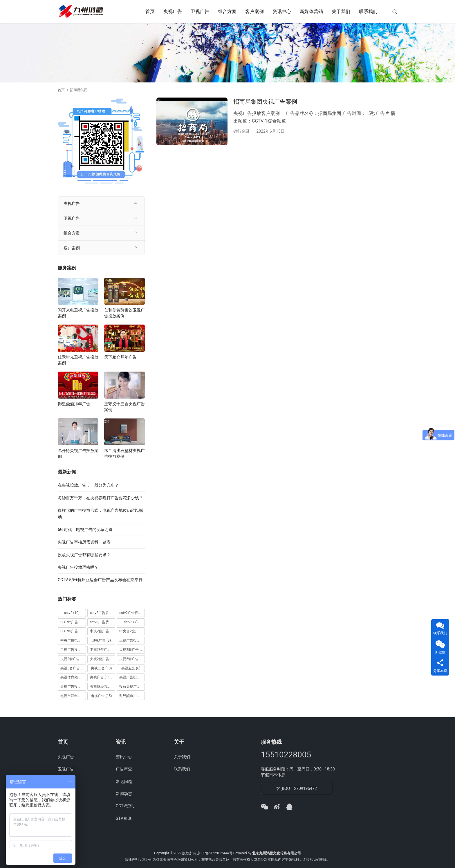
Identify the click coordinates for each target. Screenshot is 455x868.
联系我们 (368, 11)
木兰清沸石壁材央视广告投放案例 (124, 453)
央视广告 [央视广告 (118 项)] (102, 677)
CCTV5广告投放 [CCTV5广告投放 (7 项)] (73, 631)
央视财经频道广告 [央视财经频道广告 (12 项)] (103, 687)
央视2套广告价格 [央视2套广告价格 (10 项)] (73, 659)
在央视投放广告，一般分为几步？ (88, 485)
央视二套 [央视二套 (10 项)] (101, 668)
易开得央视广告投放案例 (78, 453)
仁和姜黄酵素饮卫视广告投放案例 (124, 313)
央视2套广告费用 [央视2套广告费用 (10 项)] (103, 659)
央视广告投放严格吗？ (78, 567)
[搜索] (395, 11)
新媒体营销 (311, 11)
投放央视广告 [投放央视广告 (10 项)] (132, 687)
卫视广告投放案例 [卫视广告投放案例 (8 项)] (73, 650)
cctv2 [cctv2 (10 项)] (72, 613)
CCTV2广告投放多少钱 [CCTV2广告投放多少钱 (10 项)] (73, 622)
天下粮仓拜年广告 (120, 357)
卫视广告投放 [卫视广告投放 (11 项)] (132, 640)
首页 (150, 11)
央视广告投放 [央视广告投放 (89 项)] (132, 677)
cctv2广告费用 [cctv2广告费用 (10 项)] (103, 622)
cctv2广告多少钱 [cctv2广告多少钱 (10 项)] (103, 613)
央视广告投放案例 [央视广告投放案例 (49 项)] (73, 687)
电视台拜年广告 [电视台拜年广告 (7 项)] (73, 696)
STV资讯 (124, 818)
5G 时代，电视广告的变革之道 (85, 530)
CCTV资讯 (125, 806)
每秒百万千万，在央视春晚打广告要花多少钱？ (100, 498)
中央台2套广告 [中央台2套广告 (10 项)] (132, 631)
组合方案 (227, 11)
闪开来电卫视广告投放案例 (78, 313)
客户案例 (254, 11)
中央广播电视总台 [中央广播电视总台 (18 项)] (73, 640)
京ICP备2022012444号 (215, 853)
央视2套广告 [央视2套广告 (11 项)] (132, 650)
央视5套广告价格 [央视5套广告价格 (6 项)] (132, 659)
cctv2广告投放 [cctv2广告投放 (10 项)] (132, 613)
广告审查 (124, 769)
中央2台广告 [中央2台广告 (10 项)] (103, 631)
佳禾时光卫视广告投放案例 (78, 360)
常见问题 (124, 781)
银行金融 (241, 131)
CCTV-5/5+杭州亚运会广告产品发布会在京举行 (100, 580)
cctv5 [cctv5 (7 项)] (131, 622)
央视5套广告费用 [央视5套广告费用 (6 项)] (73, 668)
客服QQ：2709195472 (297, 788)
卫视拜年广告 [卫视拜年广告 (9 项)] (103, 650)
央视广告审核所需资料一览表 (84, 542)
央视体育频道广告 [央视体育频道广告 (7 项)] (73, 677)
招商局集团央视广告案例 (265, 102)
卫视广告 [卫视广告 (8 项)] (101, 640)
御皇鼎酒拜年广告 (74, 404)
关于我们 (341, 11)
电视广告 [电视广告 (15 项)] (101, 696)
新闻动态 (124, 794)
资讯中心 (282, 11)
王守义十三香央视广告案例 (124, 407)
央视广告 (173, 11)
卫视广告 (200, 11)
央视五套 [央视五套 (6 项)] (131, 668)
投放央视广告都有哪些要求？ (84, 555)
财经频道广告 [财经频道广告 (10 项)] (132, 696)
